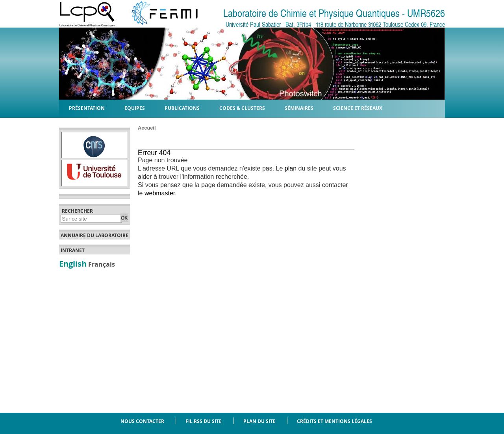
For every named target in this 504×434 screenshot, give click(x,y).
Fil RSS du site (204, 421)
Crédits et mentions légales (334, 421)
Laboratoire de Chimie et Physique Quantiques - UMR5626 (334, 14)
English (73, 263)
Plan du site (259, 421)
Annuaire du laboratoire (94, 236)
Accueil (147, 128)
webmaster (160, 193)
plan (291, 168)
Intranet (73, 250)
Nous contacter (142, 421)
